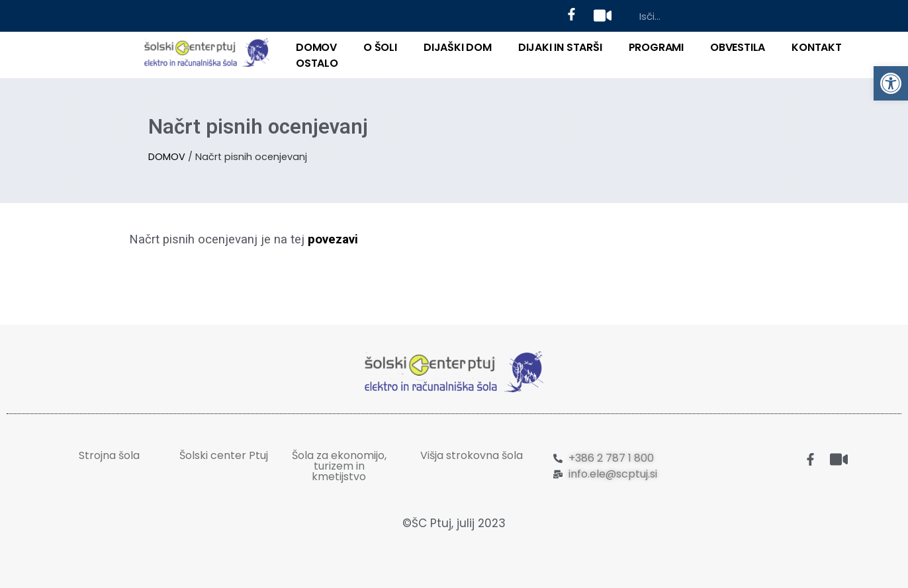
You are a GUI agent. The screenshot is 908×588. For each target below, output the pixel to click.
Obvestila (738, 47)
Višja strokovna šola (472, 455)
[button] (891, 83)
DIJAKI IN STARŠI (560, 47)
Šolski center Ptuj (224, 455)
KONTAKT (817, 47)
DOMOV (316, 47)
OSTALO (317, 63)
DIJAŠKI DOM (458, 47)
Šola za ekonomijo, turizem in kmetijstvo (339, 466)
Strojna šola (109, 455)
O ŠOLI (380, 47)
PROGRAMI (656, 47)
